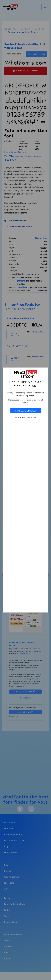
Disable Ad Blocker (26, 411)
